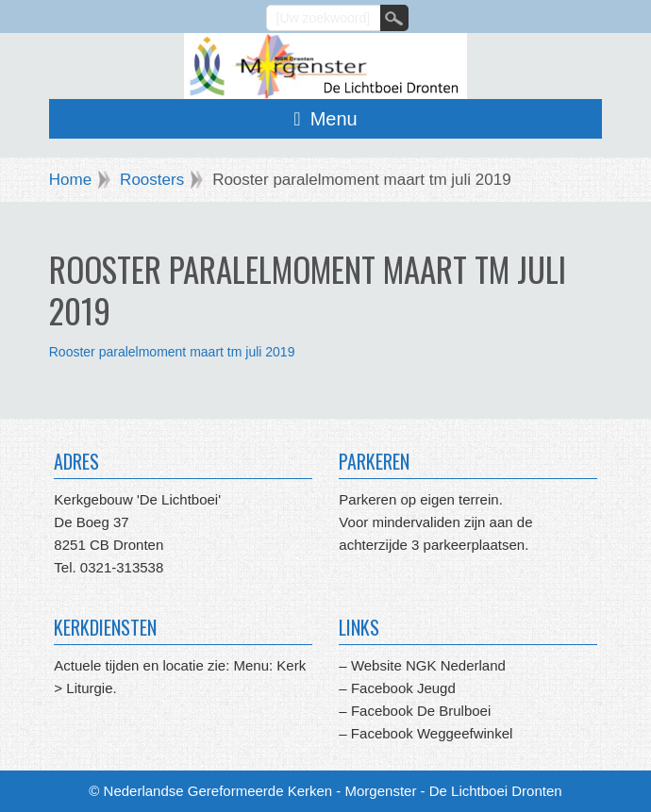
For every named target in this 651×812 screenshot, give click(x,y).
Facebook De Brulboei (421, 711)
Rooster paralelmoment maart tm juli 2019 (172, 352)
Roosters (152, 180)
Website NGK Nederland (428, 665)
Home (70, 180)
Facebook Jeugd (403, 688)
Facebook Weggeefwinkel (430, 733)
